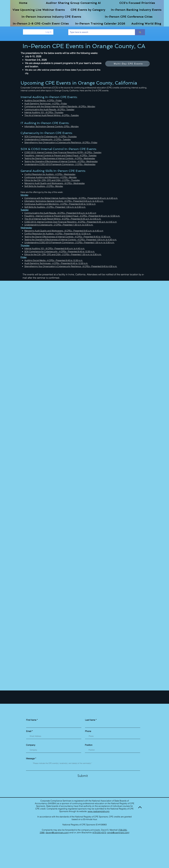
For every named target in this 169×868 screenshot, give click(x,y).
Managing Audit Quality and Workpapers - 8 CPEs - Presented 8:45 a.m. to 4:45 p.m (64, 231)
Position (89, 745)
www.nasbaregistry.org (98, 811)
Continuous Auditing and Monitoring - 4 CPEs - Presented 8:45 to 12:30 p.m (60, 204)
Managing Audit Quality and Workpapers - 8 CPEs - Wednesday (55, 183)
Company (31, 745)
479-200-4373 (99, 832)
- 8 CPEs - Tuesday (70, 115)
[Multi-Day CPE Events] (127, 64)
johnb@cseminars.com (118, 832)
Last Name (90, 720)
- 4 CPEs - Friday (54, 100)
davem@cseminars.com (57, 832)
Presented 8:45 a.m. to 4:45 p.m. (103, 198)
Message (30, 758)
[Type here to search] (100, 32)
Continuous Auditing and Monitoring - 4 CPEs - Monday (51, 177)
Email (29, 731)
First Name (31, 720)
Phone (88, 731)
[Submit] (83, 776)
